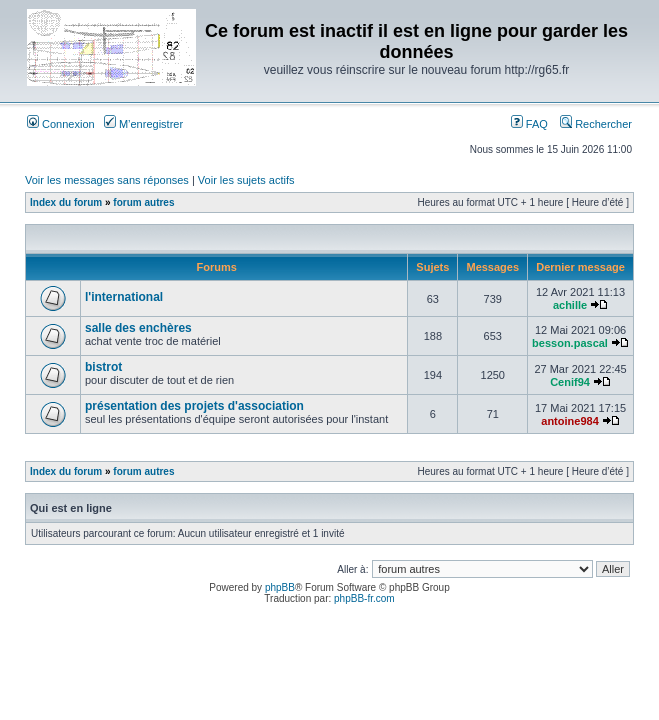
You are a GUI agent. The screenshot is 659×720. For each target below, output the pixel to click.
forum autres (143, 202)
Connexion (61, 124)
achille (570, 305)
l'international (124, 297)
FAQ (529, 124)
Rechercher (596, 124)
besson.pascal (570, 343)
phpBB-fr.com (364, 598)
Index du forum (66, 202)
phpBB (280, 587)
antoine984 (569, 421)
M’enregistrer (143, 124)
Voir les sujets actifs (246, 180)
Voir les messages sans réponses (107, 180)
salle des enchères (138, 328)
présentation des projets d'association (194, 406)
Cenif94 (570, 382)
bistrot (103, 367)
